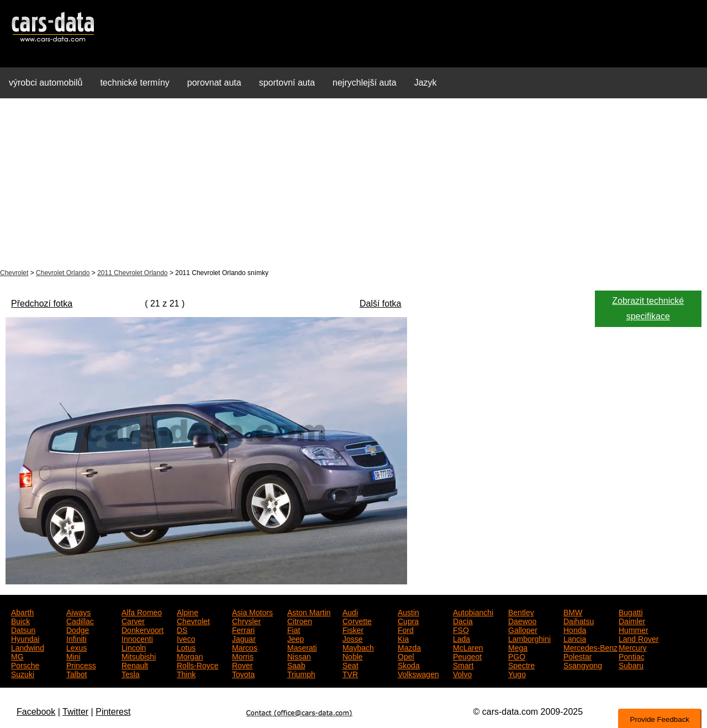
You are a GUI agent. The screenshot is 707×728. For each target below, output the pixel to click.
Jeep (296, 638)
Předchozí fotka (42, 304)
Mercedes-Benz (590, 647)
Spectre (521, 664)
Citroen (300, 620)
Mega (518, 647)
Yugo (517, 673)
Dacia (463, 620)
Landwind (28, 647)
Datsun (23, 629)
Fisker (353, 629)
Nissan (299, 656)
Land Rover (639, 638)
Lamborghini (529, 638)
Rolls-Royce (197, 664)
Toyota (243, 673)
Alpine (188, 611)
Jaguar (244, 638)
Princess (81, 664)
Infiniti (76, 638)
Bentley (521, 611)
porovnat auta (214, 83)
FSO (461, 629)
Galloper (523, 629)
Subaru (631, 664)
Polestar (577, 656)
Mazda (409, 647)
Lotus (186, 647)
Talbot (76, 673)
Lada (461, 638)
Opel (406, 656)
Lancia (575, 638)
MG (17, 656)
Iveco (186, 638)
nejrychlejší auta (365, 83)
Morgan (190, 656)
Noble (353, 656)
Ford (406, 629)
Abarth (22, 611)
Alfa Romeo (142, 611)
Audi (350, 611)
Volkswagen (418, 673)
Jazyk (426, 83)
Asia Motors (252, 611)
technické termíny (134, 83)
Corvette (357, 620)
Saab (296, 664)
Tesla (131, 673)
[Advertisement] (353, 184)
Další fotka (381, 304)
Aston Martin (309, 611)
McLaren (468, 647)
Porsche (25, 664)
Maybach (358, 647)
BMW (573, 611)
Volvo (462, 673)
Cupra (408, 620)
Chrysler (246, 620)
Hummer (634, 629)
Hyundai (25, 638)
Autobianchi (473, 611)
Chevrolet (14, 273)
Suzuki (23, 673)
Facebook (36, 712)
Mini (73, 656)
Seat (350, 664)
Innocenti (137, 638)
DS (182, 629)
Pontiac (632, 656)
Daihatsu (579, 620)
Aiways (78, 611)
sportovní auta (287, 83)
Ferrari (243, 629)
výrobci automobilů (46, 83)
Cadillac (80, 620)
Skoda (409, 664)
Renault (135, 664)
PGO (517, 656)
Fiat (294, 629)
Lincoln (134, 647)
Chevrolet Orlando (63, 273)
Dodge (78, 629)
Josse (353, 638)
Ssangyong (583, 664)
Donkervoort (143, 629)
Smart (463, 664)
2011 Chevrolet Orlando (132, 273)
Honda (575, 629)
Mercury (633, 647)
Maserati (302, 647)
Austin (408, 611)
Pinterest (113, 712)
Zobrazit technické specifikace (648, 308)
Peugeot (467, 656)
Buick (20, 620)
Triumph (301, 673)
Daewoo (522, 620)
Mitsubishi (139, 656)
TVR (350, 673)
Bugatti (631, 611)
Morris (243, 656)
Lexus (76, 647)
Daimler (632, 620)
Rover (242, 664)
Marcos (245, 647)
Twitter (75, 712)
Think (186, 673)
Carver (133, 620)
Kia (403, 638)
